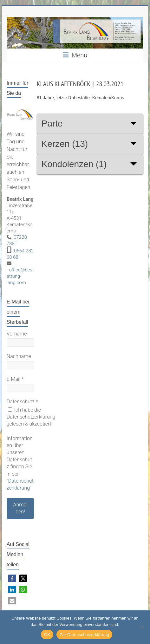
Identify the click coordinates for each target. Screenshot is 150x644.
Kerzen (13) (65, 144)
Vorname (17, 334)
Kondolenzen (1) (74, 164)
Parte (52, 124)
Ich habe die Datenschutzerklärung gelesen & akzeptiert (31, 417)
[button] (12, 579)
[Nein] (142, 627)
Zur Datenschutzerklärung (84, 635)
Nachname (19, 356)
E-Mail (15, 379)
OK (47, 635)
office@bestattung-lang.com (20, 276)
